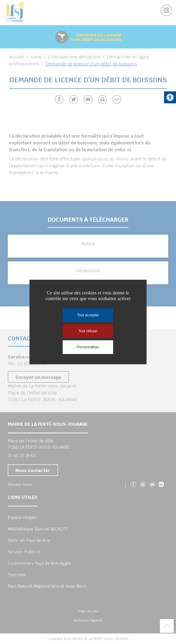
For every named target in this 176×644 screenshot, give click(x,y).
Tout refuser (88, 331)
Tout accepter (88, 315)
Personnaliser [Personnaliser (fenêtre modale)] (88, 347)
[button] (170, 97)
